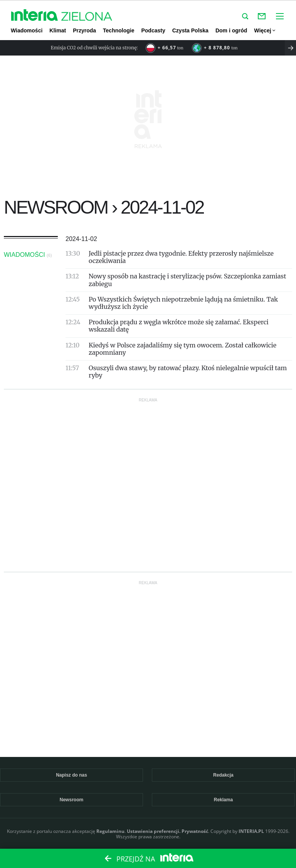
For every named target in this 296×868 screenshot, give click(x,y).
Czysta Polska (190, 30)
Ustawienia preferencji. (154, 831)
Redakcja (223, 775)
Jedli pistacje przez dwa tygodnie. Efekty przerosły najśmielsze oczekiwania (181, 257)
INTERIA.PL (251, 831)
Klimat (58, 30)
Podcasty (153, 30)
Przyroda (84, 30)
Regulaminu (110, 831)
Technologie (119, 30)
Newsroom (71, 800)
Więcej (264, 30)
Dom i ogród (231, 30)
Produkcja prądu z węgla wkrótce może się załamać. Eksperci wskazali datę (179, 326)
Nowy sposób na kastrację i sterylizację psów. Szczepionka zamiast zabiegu (187, 280)
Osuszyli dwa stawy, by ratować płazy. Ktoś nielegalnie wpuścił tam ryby (188, 372)
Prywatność (195, 831)
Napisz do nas (71, 775)
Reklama (223, 800)
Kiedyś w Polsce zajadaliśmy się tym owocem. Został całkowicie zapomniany (182, 349)
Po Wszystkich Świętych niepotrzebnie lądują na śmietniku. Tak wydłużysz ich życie (183, 303)
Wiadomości (27, 30)
